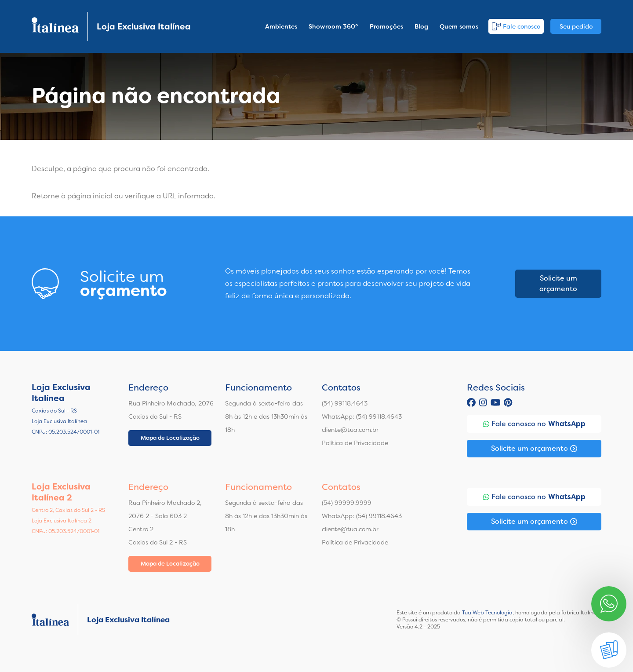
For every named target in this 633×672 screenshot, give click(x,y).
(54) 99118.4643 (345, 403)
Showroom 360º (333, 26)
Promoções (386, 26)
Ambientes (281, 26)
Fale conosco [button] (516, 26)
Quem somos (459, 26)
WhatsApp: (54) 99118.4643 (362, 416)
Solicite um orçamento (558, 283)
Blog (421, 26)
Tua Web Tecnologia (487, 613)
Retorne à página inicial (72, 196)
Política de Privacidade (355, 443)
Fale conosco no (534, 424)
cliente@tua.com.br (350, 430)
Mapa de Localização (170, 438)
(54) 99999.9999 (347, 503)
